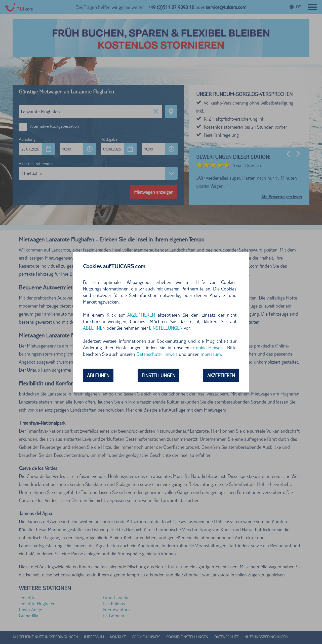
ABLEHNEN (94, 328)
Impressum (210, 354)
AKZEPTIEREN (141, 315)
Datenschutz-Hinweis (157, 354)
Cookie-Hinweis (208, 348)
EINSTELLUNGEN (166, 328)
